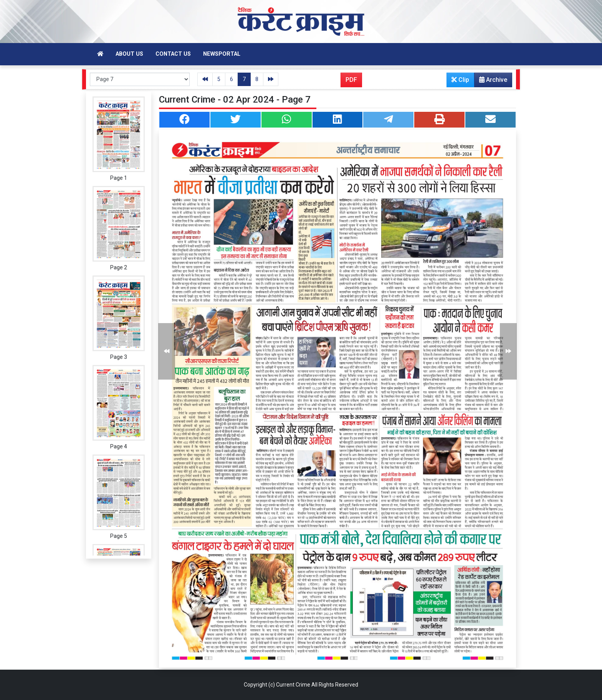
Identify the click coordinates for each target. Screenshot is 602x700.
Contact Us (173, 54)
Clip (460, 80)
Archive (491, 81)
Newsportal (222, 54)
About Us (129, 54)
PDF (351, 80)
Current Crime (293, 685)
